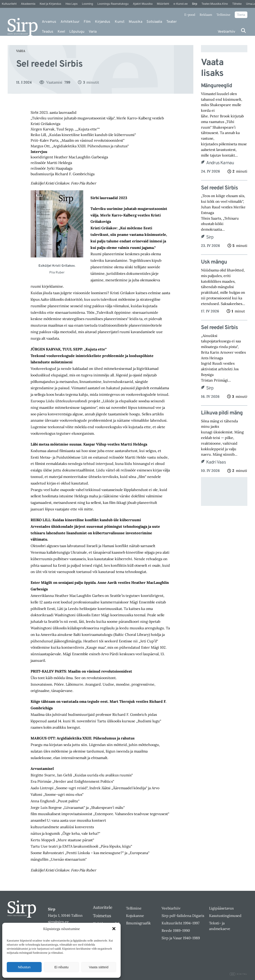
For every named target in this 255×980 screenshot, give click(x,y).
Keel (61, 32)
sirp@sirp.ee (58, 922)
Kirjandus (103, 22)
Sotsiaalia (154, 22)
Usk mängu (214, 262)
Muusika (135, 22)
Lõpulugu (77, 32)
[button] (114, 929)
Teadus (48, 32)
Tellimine (223, 15)
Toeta (241, 15)
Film (87, 22)
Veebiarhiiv (226, 32)
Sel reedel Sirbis (219, 188)
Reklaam (206, 15)
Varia (93, 32)
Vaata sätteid (99, 967)
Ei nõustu (62, 967)
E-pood (190, 15)
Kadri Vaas (216, 462)
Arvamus (49, 22)
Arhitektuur (70, 22)
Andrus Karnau (220, 163)
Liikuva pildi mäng (222, 413)
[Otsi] (243, 31)
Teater (172, 22)
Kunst (120, 22)
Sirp (210, 237)
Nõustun (24, 967)
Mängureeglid (217, 86)
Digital (239, 974)
